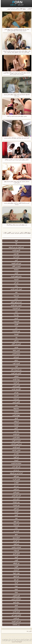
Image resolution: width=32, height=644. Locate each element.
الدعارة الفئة (20, 5)
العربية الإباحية (16, 447)
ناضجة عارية (16, 257)
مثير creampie (15, 331)
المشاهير (15, 376)
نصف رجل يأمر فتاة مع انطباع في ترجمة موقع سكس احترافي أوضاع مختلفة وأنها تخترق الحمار (16, 30)
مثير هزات (16, 425)
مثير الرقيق (15, 576)
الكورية (16, 567)
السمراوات (16, 321)
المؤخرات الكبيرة (16, 441)
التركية (15, 583)
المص (15, 260)
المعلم (15, 605)
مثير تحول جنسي (15, 467)
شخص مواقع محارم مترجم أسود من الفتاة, (16, 116)
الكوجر (16, 560)
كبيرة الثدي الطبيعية (16, 263)
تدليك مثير (15, 454)
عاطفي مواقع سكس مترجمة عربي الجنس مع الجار (16, 160)
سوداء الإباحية (15, 379)
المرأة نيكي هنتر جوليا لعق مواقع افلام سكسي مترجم (16, 138)
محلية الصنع (15, 602)
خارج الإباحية (16, 434)
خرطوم (16, 360)
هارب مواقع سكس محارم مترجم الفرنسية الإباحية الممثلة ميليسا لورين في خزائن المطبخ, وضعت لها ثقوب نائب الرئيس (16, 52)
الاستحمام (16, 570)
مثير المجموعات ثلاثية (15, 370)
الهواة (16, 241)
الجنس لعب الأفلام (16, 344)
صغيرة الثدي (16, 492)
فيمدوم (16, 347)
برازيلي (16, 609)
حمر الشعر (16, 489)
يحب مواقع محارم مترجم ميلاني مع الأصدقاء (16, 225)
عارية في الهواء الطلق (16, 302)
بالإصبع (15, 428)
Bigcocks (15, 408)
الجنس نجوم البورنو (15, 373)
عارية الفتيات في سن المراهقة (15, 247)
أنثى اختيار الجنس (15, 496)
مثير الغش (15, 509)
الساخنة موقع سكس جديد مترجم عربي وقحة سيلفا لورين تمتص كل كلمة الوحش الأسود (16, 73)
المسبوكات (15, 550)
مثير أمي (16, 392)
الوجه (16, 367)
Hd (15, 244)
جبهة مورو (16, 254)
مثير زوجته (15, 296)
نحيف (16, 518)
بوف (16, 337)
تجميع (16, 534)
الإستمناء (15, 334)
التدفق (16, 418)
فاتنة (15, 292)
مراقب (15, 286)
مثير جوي (15, 580)
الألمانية (16, 325)
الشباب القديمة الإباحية (16, 289)
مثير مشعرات (16, 505)
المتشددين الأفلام (16, 267)
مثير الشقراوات (15, 308)
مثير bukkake (16, 625)
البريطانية (15, 421)
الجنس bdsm (15, 350)
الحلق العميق (15, 554)
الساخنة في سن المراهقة (15, 473)
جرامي (15, 299)
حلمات (15, 528)
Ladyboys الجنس (15, 599)
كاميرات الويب (15, 363)
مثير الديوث (15, 383)
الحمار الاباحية (15, 612)
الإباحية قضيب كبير (15, 615)
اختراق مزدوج (16, 538)
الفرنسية (15, 396)
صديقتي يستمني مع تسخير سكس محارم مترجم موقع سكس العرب (16, 182)
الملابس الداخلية (15, 450)
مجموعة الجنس (15, 354)
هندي (15, 405)
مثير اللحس (16, 618)
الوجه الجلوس (16, 596)
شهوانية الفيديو (16, 415)
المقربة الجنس (16, 386)
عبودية (15, 586)
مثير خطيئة (16, 521)
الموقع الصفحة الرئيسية (16, 642)
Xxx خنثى (16, 431)
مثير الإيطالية (15, 563)
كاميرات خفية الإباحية (15, 305)
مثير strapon (15, 502)
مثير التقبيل (16, 544)
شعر (15, 328)
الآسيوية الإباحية (16, 250)
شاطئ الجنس (16, 438)
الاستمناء (15, 279)
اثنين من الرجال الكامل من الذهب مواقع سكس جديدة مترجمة (16, 204)
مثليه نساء (16, 315)
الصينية (16, 557)
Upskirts (15, 412)
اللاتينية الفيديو (15, 402)
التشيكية (16, 512)
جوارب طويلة (15, 573)
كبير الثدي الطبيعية (15, 621)
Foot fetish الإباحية (15, 463)
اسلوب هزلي (16, 499)
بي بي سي (16, 470)
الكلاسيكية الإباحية (15, 389)
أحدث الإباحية (12, 5)
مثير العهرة (16, 457)
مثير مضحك (15, 525)
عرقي (15, 312)
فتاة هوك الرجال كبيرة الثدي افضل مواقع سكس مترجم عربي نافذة (16, 95)
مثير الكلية (15, 476)
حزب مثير (16, 486)
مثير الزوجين (15, 541)
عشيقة (15, 589)
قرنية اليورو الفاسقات (15, 444)
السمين (15, 318)
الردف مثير (15, 531)
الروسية (15, 460)
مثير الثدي (16, 341)
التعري (16, 515)
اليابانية (16, 273)
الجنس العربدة (16, 479)
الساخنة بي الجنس (16, 547)
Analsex (16, 270)
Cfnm (16, 592)
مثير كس (15, 283)
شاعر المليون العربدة (15, 276)
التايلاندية (15, 483)
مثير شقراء (16, 399)
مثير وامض (16, 357)
